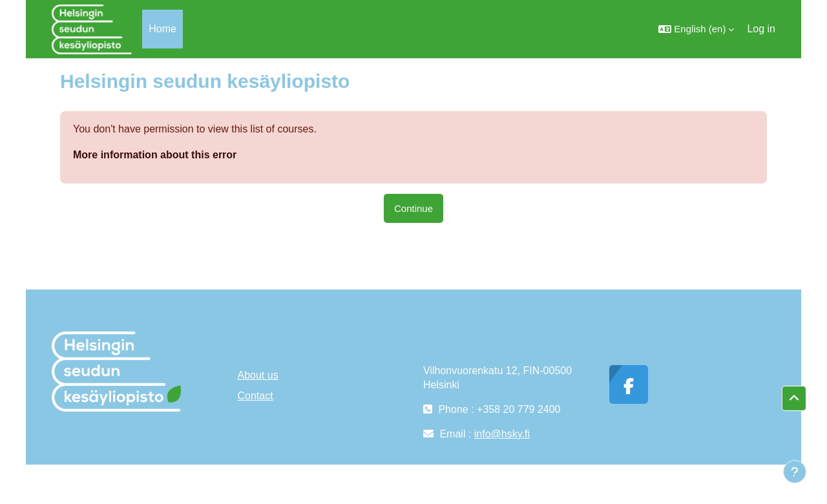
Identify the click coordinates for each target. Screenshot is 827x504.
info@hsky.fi (502, 434)
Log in (761, 29)
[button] (696, 29)
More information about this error (155, 155)
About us (258, 375)
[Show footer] (795, 472)
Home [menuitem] (162, 29)
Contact (256, 396)
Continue (413, 208)
